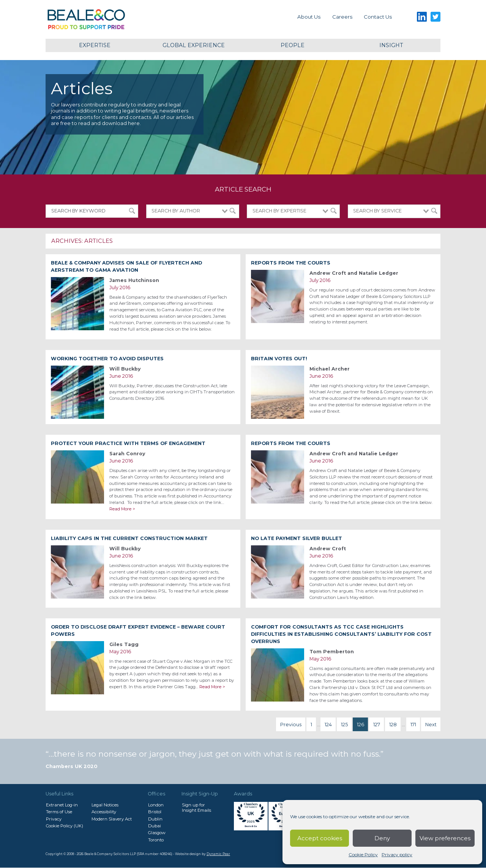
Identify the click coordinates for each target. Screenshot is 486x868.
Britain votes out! (279, 359)
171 (413, 725)
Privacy (54, 819)
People (293, 45)
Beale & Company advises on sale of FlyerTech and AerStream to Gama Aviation (126, 266)
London (156, 805)
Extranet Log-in (62, 805)
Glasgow (157, 833)
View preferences (445, 838)
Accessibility (104, 812)
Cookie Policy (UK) (65, 826)
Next (431, 725)
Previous (291, 725)
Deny (382, 838)
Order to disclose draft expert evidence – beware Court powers (138, 630)
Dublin (155, 819)
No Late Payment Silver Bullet (297, 538)
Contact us (378, 17)
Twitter (436, 17)
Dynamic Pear (218, 854)
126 (361, 725)
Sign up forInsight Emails (196, 808)
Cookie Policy (363, 855)
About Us (309, 17)
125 (344, 725)
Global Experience (194, 45)
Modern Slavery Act (112, 819)
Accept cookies (320, 838)
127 (377, 725)
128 (393, 725)
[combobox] (193, 211)
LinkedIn (422, 17)
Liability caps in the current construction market (129, 538)
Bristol (155, 812)
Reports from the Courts (291, 263)
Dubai (155, 826)
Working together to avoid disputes (107, 359)
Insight (391, 45)
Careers (342, 17)
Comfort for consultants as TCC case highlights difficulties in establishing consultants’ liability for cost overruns (341, 634)
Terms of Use (59, 812)
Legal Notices (105, 805)
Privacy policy (397, 855)
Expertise (95, 45)
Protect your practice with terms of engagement (128, 443)
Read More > (122, 509)
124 (328, 725)
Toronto (156, 840)
